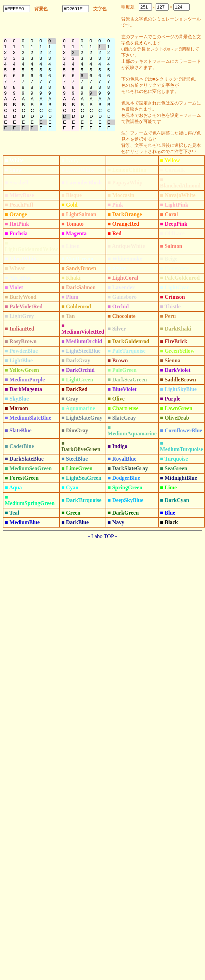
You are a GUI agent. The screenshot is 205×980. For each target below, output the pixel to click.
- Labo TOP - (103, 536)
